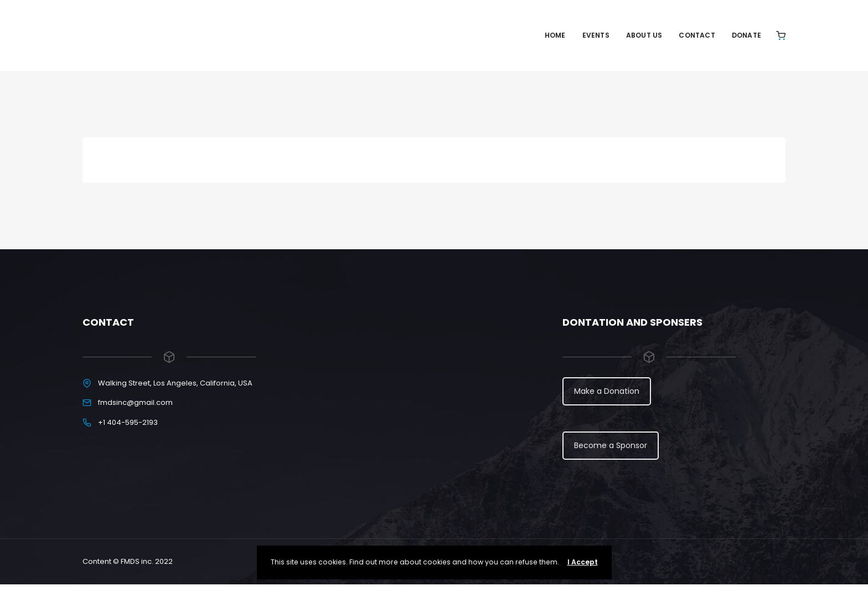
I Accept (583, 562)
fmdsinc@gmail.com (135, 402)
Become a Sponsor (611, 445)
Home (555, 35)
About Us (644, 35)
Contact (697, 35)
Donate (746, 35)
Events (596, 35)
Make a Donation (607, 391)
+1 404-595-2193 (128, 422)
